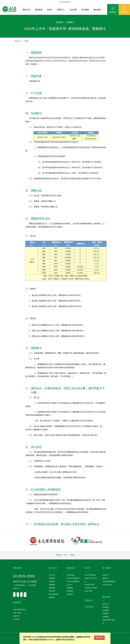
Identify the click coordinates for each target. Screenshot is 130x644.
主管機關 (106, 610)
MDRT (50, 10)
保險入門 (106, 575)
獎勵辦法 (17, 41)
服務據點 (52, 585)
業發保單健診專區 (19, 610)
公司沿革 (52, 575)
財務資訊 (52, 588)
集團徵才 (52, 597)
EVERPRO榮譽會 (73, 578)
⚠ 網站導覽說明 (19, 585)
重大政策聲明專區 (65, 2)
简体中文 (16, 588)
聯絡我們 (124, 12)
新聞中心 (61, 10)
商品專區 (106, 607)
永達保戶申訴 (107, 585)
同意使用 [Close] (99, 638)
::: (1, 16)
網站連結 (97, 10)
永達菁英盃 (71, 575)
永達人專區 (17, 613)
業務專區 (113, 12)
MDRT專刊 (88, 591)
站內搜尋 (32, 585)
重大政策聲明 (54, 594)
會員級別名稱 (89, 585)
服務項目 (106, 578)
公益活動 (73, 10)
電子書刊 (52, 591)
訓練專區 (70, 594)
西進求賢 (16, 616)
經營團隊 (52, 578)
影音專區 (16, 619)
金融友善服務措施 (109, 581)
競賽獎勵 (70, 588)
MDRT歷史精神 (90, 575)
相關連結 (106, 613)
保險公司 (106, 604)
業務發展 (39, 10)
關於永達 (27, 10)
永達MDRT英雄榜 (91, 588)
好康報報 (106, 617)
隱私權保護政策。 (69, 640)
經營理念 (52, 581)
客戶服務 (85, 10)
